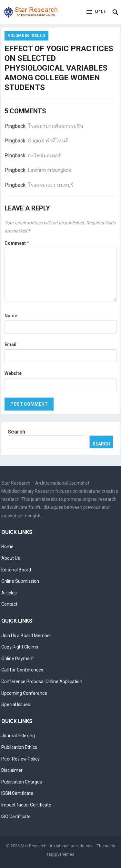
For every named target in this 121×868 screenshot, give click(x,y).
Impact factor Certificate (26, 805)
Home (7, 547)
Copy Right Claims (20, 647)
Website (13, 373)
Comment (17, 243)
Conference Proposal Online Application (42, 682)
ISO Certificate (16, 817)
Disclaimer (12, 770)
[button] (97, 12)
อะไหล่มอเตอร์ (44, 156)
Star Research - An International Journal (57, 846)
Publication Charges (22, 782)
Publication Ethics (19, 747)
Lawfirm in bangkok (50, 170)
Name (11, 316)
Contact (9, 604)
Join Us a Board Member (26, 636)
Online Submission (20, 581)
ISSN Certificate (17, 793)
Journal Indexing (18, 736)
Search (16, 432)
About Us (11, 558)
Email (10, 344)
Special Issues (16, 705)
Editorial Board (16, 570)
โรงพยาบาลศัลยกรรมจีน (55, 126)
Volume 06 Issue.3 (26, 36)
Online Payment (18, 659)
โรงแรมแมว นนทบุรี (51, 185)
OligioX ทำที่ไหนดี (48, 141)
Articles (9, 593)
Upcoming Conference (24, 693)
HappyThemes (61, 854)
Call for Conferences (22, 670)
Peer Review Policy (20, 759)
